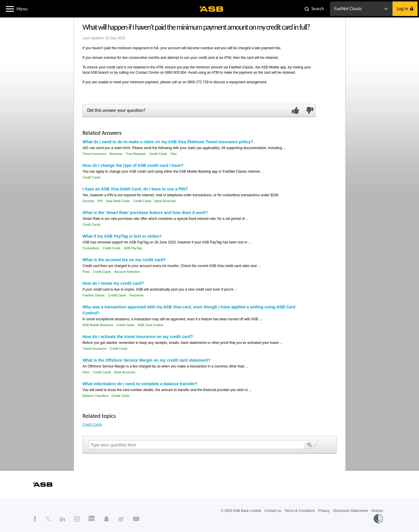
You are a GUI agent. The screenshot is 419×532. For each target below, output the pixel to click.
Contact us (273, 511)
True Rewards (136, 154)
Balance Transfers (96, 396)
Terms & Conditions (300, 511)
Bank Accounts (165, 201)
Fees (86, 272)
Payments (137, 295)
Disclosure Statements (351, 511)
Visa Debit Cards (118, 201)
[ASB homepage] (212, 9)
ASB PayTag (133, 248)
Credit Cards (158, 154)
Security (88, 201)
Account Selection (127, 272)
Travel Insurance (95, 154)
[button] (10, 8)
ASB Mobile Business (98, 325)
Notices (377, 511)
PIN (100, 201)
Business (116, 154)
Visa (173, 154)
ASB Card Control (150, 325)
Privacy (324, 511)
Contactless (91, 248)
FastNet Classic (94, 295)
